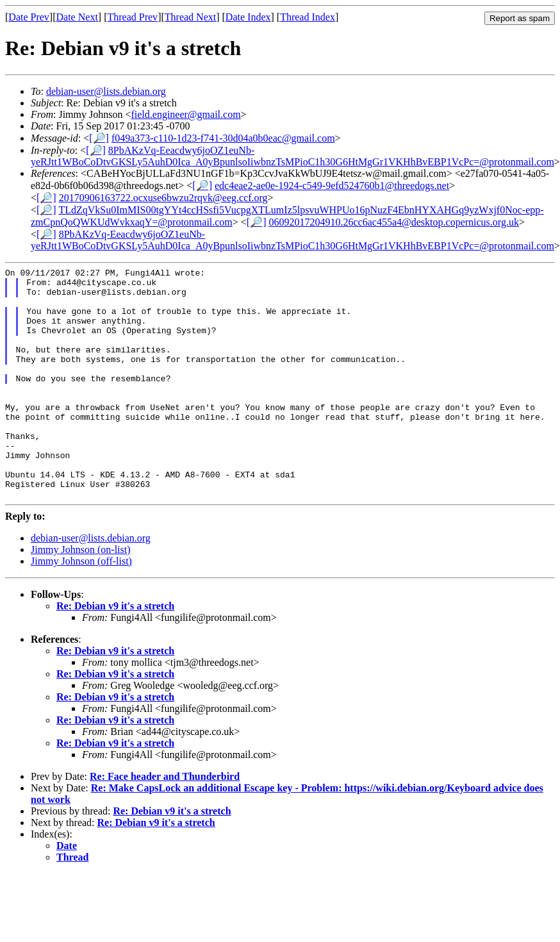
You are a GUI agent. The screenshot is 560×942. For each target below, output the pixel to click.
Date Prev (29, 17)
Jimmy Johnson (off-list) (81, 607)
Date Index (248, 17)
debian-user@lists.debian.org (106, 91)
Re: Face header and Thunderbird (165, 822)
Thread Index (308, 17)
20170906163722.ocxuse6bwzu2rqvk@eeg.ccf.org (163, 198)
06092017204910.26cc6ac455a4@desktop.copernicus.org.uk (394, 222)
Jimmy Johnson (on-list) (81, 596)
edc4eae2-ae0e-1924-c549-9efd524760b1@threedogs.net (332, 186)
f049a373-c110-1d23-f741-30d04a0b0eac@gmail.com (223, 138)
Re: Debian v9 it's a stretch (115, 652)
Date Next (77, 17)
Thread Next (190, 17)
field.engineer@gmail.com (185, 114)
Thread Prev (132, 17)
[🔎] (99, 138)
